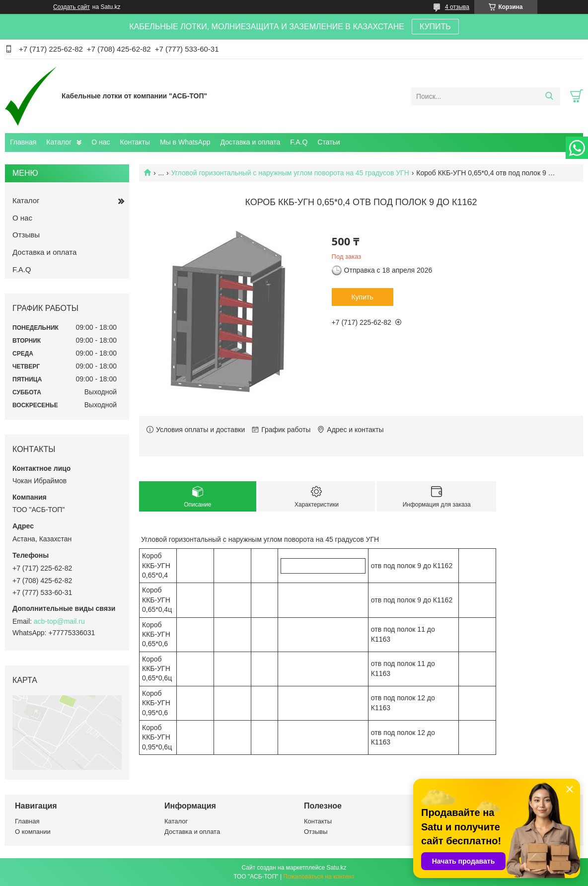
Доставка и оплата (251, 142)
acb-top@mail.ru (59, 621)
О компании (33, 832)
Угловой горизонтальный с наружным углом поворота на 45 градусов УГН (290, 173)
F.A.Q (299, 142)
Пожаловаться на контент (319, 877)
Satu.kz (336, 868)
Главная (23, 142)
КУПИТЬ (435, 27)
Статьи (329, 142)
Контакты (135, 142)
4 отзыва (457, 7)
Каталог (59, 142)
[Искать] (549, 96)
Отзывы (26, 235)
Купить (362, 297)
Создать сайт (72, 7)
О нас (101, 142)
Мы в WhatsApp (185, 142)
